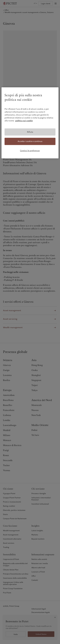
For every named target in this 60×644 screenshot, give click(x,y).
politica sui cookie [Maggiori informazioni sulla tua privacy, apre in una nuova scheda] (24, 121)
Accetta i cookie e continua (30, 141)
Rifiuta (30, 132)
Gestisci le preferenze (30, 151)
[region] (30, 123)
